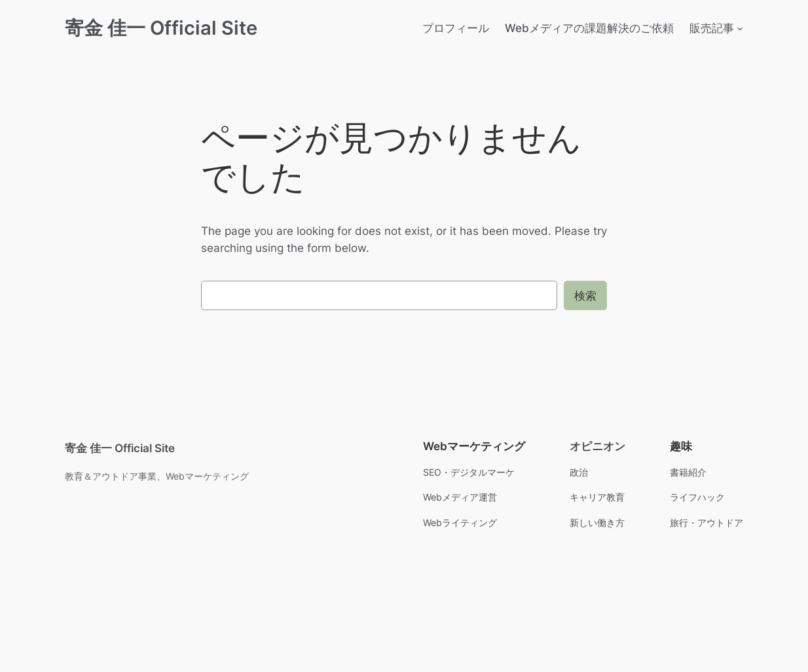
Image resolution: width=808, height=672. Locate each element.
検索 (585, 296)
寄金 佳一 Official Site (161, 28)
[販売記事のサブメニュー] (740, 28)
